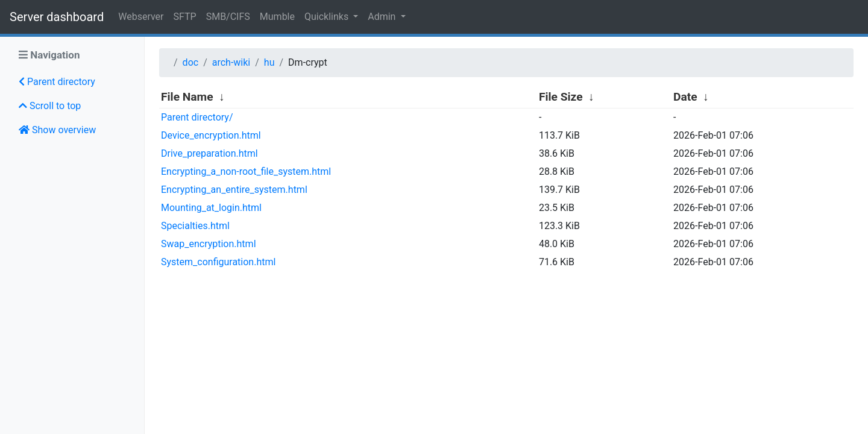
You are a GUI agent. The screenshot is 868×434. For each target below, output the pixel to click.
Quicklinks (328, 17)
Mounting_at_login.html (211, 208)
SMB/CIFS (228, 17)
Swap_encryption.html (209, 244)
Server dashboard (57, 17)
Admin (383, 17)
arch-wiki (231, 62)
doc (191, 62)
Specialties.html (195, 226)
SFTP (185, 17)
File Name (187, 97)
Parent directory (57, 82)
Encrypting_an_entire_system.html (234, 190)
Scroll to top (50, 106)
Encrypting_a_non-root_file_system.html (246, 171)
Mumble (277, 17)
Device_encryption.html (211, 135)
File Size (561, 97)
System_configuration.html (218, 262)
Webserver (141, 17)
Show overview (57, 130)
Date (685, 97)
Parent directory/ (197, 117)
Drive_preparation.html (209, 153)
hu (269, 62)
